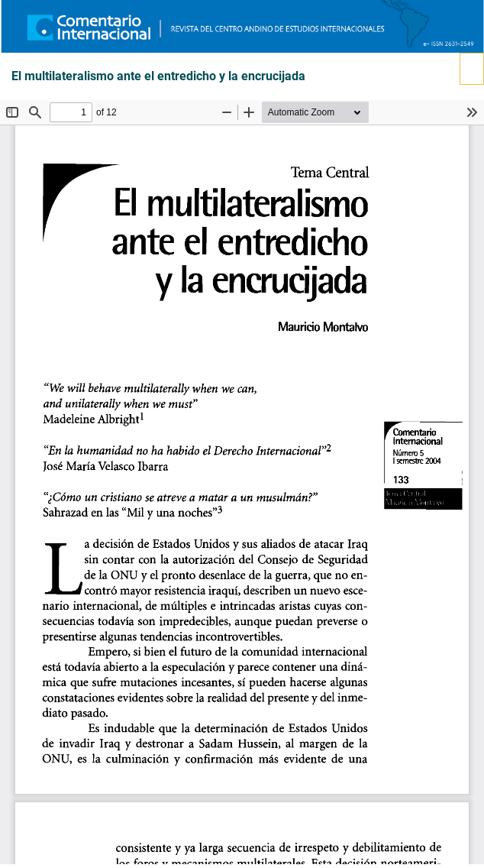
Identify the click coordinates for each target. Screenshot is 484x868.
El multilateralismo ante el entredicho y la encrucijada (158, 76)
